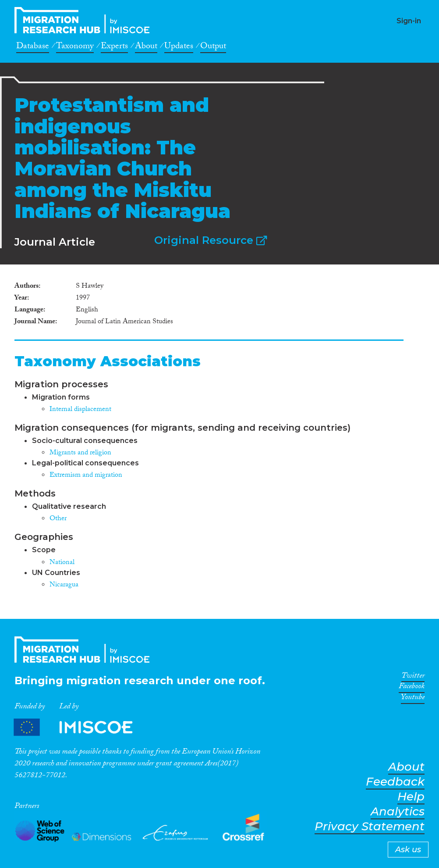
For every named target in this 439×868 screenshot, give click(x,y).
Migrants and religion (80, 453)
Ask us (408, 850)
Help (411, 797)
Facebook (412, 688)
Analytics (398, 812)
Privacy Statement (370, 827)
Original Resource (211, 240)
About (146, 47)
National (62, 563)
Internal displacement (80, 410)
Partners (81, 727)
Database (33, 47)
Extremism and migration (86, 476)
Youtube (413, 699)
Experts (114, 47)
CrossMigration (85, 20)
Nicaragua (64, 585)
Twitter (413, 677)
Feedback (395, 782)
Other (58, 519)
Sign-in (409, 21)
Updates (179, 47)
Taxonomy (75, 47)
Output (213, 47)
